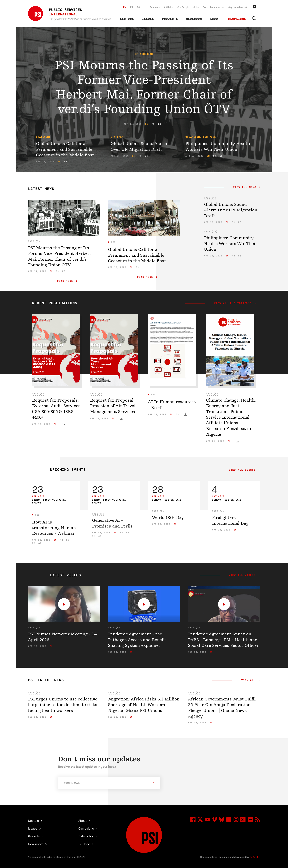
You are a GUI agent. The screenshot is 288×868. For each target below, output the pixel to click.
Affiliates (169, 7)
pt (33, 543)
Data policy (86, 836)
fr (153, 124)
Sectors (127, 19)
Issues (148, 19)
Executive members (213, 7)
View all (248, 680)
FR (132, 7)
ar (177, 414)
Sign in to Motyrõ (238, 7)
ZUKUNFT (255, 857)
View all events (242, 470)
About (215, 19)
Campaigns (237, 19)
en (147, 124)
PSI (113, 242)
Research (155, 7)
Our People (183, 7)
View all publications (233, 303)
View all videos (242, 575)
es (159, 124)
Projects (170, 19)
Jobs (196, 7)
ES (138, 7)
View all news (245, 187)
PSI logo (85, 844)
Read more (65, 281)
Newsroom (194, 19)
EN (125, 7)
